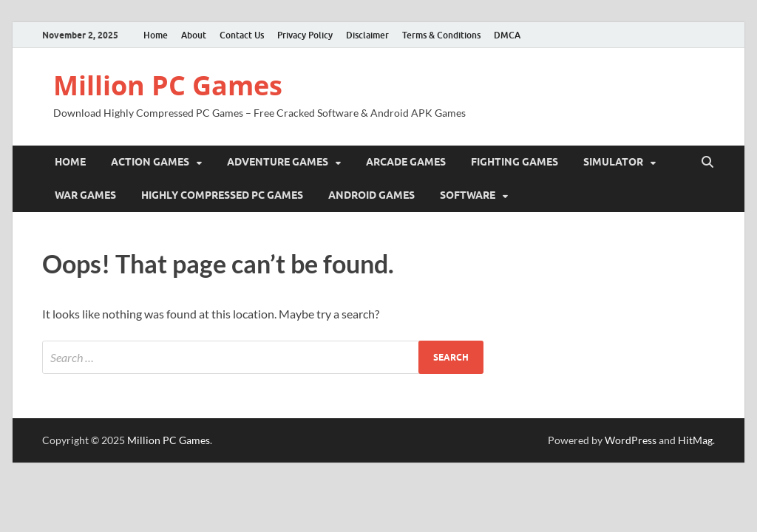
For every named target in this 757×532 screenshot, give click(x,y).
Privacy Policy (305, 35)
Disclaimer (367, 35)
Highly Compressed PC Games (222, 195)
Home (156, 35)
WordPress (631, 440)
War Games (85, 195)
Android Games (371, 195)
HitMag (695, 440)
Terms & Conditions (441, 35)
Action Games (150, 162)
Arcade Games (406, 162)
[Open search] (707, 163)
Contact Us (242, 35)
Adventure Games (278, 162)
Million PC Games (168, 85)
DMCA (507, 35)
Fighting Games (515, 162)
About (194, 35)
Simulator (613, 162)
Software (468, 195)
